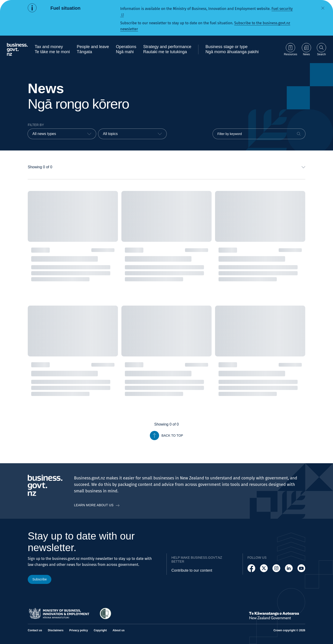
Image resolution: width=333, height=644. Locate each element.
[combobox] (62, 134)
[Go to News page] (306, 49)
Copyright (100, 630)
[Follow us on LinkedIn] (289, 568)
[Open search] (321, 49)
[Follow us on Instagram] (276, 568)
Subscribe (40, 579)
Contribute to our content (192, 570)
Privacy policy (79, 630)
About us (119, 630)
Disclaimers (56, 630)
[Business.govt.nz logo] (17, 49)
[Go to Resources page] (291, 49)
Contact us (35, 630)
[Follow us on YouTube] (301, 568)
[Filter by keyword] (259, 134)
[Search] (299, 134)
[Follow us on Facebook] (251, 568)
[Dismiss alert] (323, 8)
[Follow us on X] (264, 568)
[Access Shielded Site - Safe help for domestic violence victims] (105, 613)
